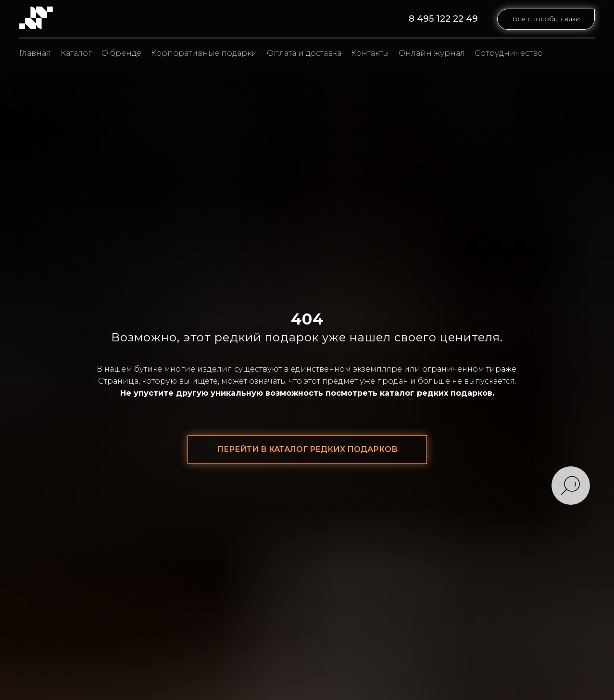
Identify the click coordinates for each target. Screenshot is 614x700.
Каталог (76, 53)
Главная (35, 53)
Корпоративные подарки (204, 53)
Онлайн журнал (432, 53)
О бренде (121, 53)
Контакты (370, 53)
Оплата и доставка (304, 53)
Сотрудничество (509, 53)
